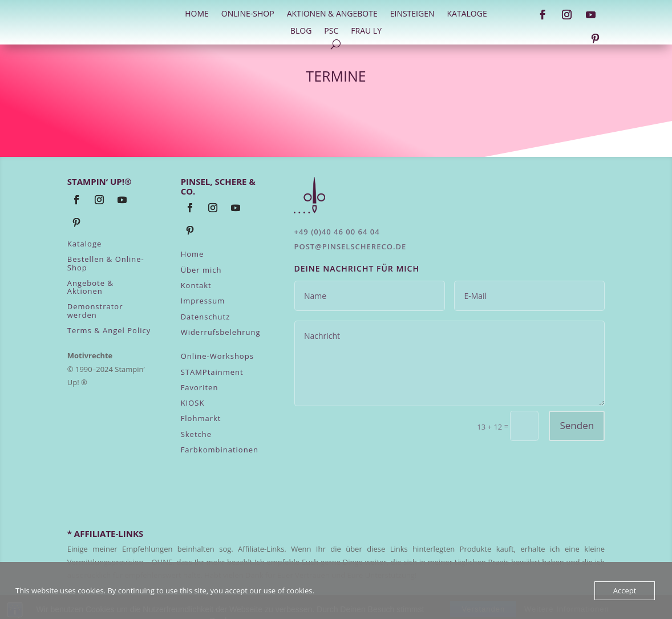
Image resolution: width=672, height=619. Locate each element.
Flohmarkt (201, 418)
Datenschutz (206, 317)
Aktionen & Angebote (332, 14)
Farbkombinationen (220, 450)
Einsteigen (412, 14)
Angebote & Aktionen (90, 287)
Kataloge (467, 14)
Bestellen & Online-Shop (106, 263)
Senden (577, 425)
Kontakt (196, 285)
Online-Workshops (217, 356)
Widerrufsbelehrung (221, 332)
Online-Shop (248, 14)
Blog (301, 31)
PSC (331, 31)
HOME (197, 14)
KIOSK (193, 403)
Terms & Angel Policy (109, 330)
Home (193, 254)
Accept (625, 590)
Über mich (201, 270)
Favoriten (200, 387)
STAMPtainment (212, 372)
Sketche (196, 434)
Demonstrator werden (95, 310)
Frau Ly (366, 31)
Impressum (203, 301)
